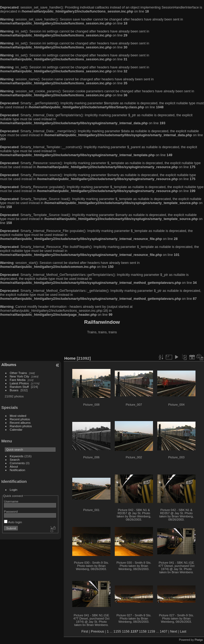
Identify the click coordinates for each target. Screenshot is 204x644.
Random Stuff (19, 387)
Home (70, 358)
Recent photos (20, 419)
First (85, 631)
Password (11, 511)
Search (15, 460)
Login (14, 490)
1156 (126, 631)
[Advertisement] (102, 346)
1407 (163, 631)
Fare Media (18, 380)
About (14, 466)
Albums (9, 365)
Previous (97, 631)
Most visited (18, 416)
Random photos (21, 426)
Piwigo (199, 640)
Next (173, 631)
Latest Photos (19, 383)
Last (183, 631)
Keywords (17, 456)
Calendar (16, 429)
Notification (18, 470)
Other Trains (18, 373)
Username (11, 501)
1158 (143, 631)
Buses (14, 390)
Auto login (13, 522)
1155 (117, 631)
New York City (20, 376)
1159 (151, 631)
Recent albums (20, 423)
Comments (17, 463)
